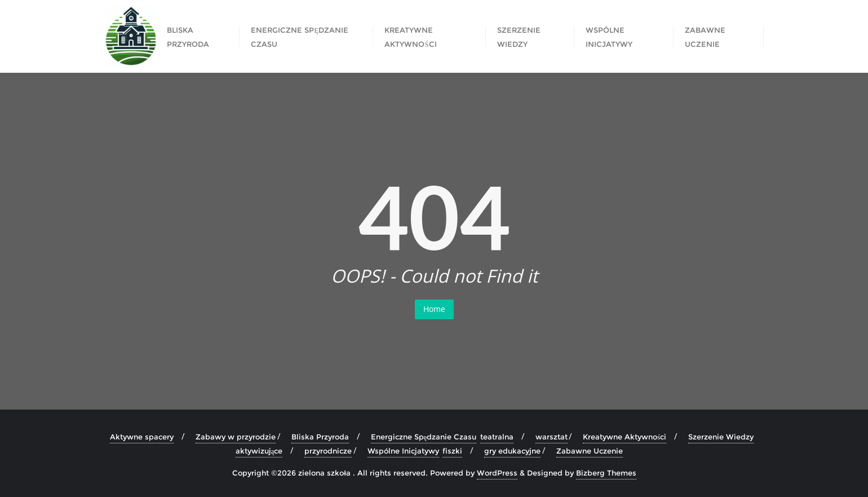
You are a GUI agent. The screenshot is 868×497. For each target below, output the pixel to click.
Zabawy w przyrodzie (236, 437)
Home (434, 309)
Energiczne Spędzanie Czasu (300, 37)
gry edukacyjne (512, 451)
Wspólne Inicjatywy (609, 37)
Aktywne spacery (142, 437)
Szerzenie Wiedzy (519, 37)
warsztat (552, 437)
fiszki (452, 451)
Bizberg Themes (606, 473)
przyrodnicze (328, 451)
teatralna (497, 437)
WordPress (497, 473)
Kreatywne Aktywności (410, 37)
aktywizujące (259, 451)
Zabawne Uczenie (705, 37)
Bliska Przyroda (188, 37)
